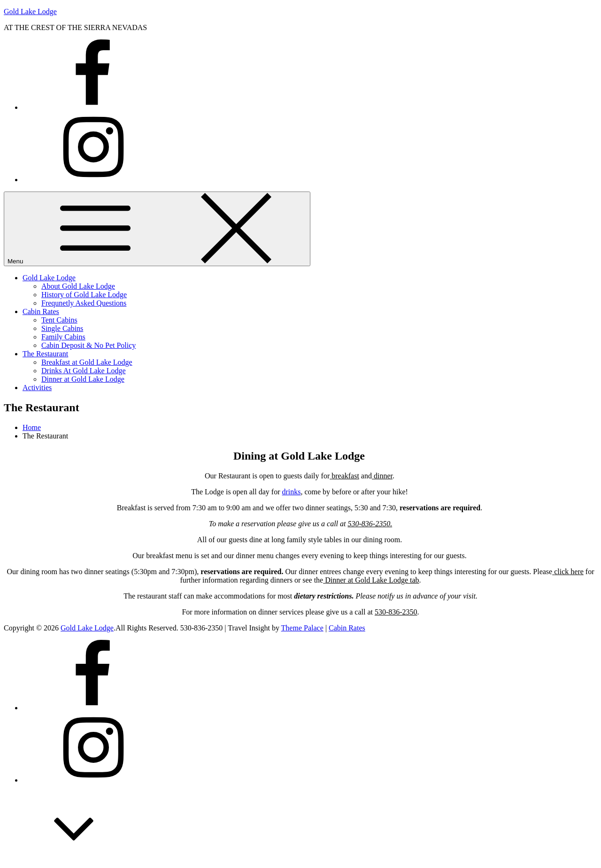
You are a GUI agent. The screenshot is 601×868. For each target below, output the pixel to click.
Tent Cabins (59, 320)
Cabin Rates (41, 311)
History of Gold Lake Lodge (84, 295)
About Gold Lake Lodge (78, 286)
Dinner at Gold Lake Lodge (83, 379)
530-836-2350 (396, 612)
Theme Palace (302, 628)
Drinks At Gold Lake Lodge (84, 371)
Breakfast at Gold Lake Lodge (87, 362)
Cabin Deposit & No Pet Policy (89, 345)
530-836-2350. (370, 524)
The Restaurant (45, 354)
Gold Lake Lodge (30, 12)
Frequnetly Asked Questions (84, 303)
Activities (37, 388)
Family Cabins (63, 337)
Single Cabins (62, 328)
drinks (291, 492)
